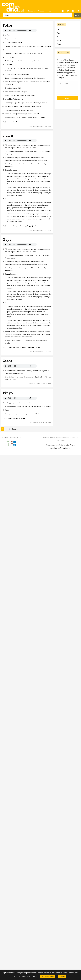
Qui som (31, 11)
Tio (58, 29)
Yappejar (31, 226)
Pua (58, 37)
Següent (15, 429)
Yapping (23, 226)
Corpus (41, 11)
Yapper (16, 226)
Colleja (16, 418)
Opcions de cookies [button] (47, 976)
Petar (59, 44)
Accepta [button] (62, 976)
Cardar (16, 122)
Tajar (59, 33)
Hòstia (22, 418)
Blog (49, 11)
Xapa (37, 226)
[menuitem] (31, 11)
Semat (59, 40)
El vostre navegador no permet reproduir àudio (20, 30)
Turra (38, 347)
